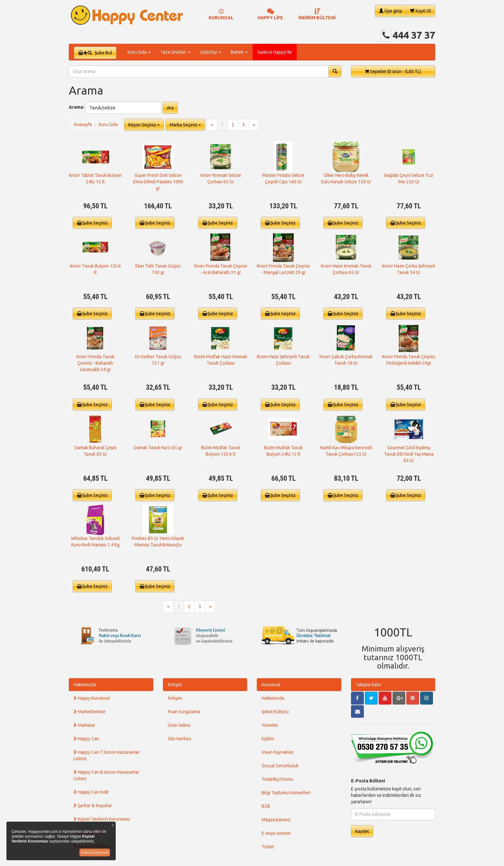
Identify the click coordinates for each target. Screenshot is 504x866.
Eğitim (268, 739)
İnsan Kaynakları (278, 752)
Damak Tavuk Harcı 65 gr (158, 448)
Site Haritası (180, 739)
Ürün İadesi (179, 725)
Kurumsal (271, 685)
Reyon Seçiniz (144, 125)
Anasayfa (83, 124)
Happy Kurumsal (92, 698)
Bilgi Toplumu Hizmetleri (286, 793)
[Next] (254, 125)
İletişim (175, 685)
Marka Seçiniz (185, 125)
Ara (170, 108)
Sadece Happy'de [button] (275, 52)
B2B (266, 806)
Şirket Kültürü (275, 712)
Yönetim (270, 725)
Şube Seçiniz (92, 223)
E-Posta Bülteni (368, 781)
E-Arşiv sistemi (276, 833)
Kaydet (362, 831)
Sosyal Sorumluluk (280, 766)
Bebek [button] (239, 52)
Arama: (76, 107)
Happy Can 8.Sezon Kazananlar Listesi (107, 775)
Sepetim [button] (393, 71)
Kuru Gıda (108, 124)
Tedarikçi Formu (277, 779)
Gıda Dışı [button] (211, 52)
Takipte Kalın (369, 685)
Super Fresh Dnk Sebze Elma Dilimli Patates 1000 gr (158, 182)
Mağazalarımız (276, 820)
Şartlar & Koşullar (93, 806)
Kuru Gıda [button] (139, 52)
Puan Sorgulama (184, 712)
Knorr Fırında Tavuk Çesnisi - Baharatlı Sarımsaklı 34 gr (95, 363)
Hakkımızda (85, 685)
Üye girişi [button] (391, 11)
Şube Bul (95, 53)
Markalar (84, 725)
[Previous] (212, 125)
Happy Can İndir (91, 792)
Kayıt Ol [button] (421, 11)
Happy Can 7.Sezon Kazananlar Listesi (107, 755)
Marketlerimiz (90, 712)
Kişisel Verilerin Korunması (102, 819)
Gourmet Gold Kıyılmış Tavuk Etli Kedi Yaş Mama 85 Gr (409, 454)
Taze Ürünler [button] (175, 52)
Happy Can (86, 739)
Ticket (268, 847)
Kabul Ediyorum (95, 852)
